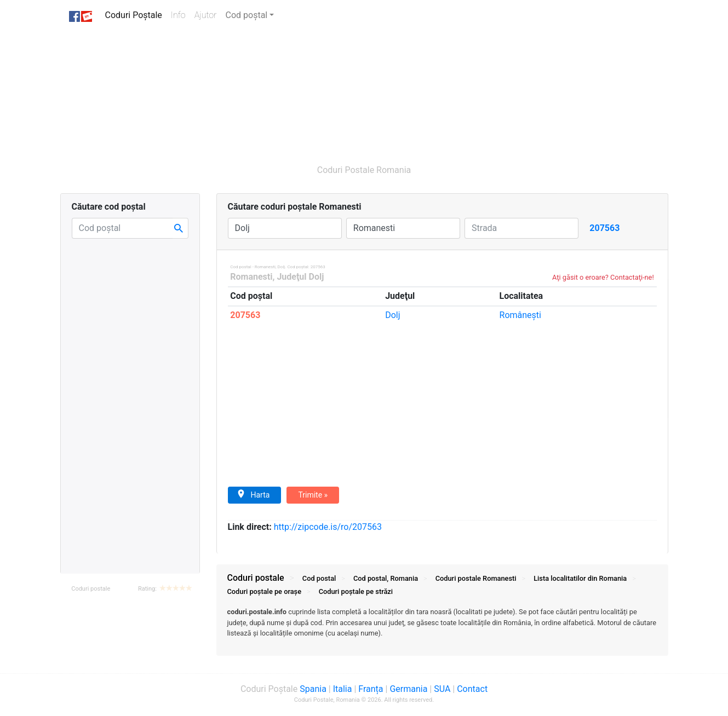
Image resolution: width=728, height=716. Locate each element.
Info (180, 15)
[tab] (442, 628)
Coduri (476, 578)
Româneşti (520, 315)
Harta (253, 494)
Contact (472, 689)
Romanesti (251, 277)
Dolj (392, 315)
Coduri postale (91, 589)
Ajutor (206, 15)
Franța (371, 689)
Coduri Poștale (136, 15)
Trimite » (313, 495)
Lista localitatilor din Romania (580, 578)
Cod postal (319, 578)
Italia (343, 689)
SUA (442, 689)
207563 (245, 315)
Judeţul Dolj (300, 277)
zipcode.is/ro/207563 (328, 527)
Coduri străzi (356, 591)
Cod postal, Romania (386, 578)
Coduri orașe (265, 591)
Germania (408, 689)
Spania (313, 689)
